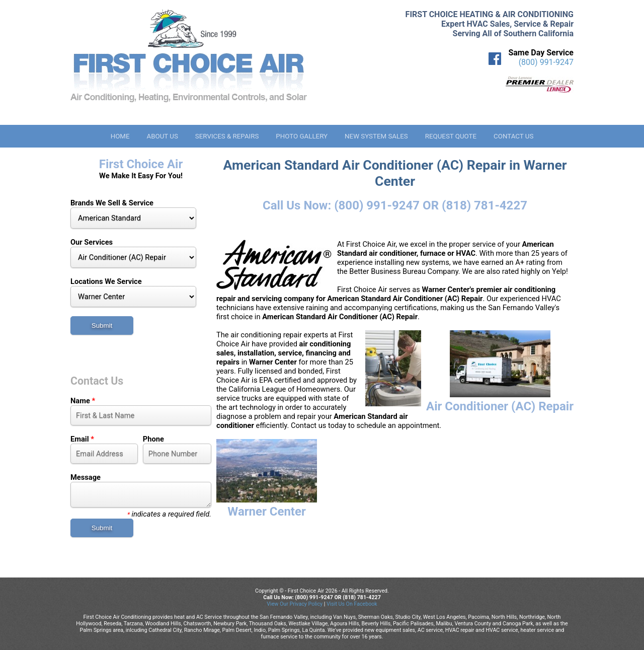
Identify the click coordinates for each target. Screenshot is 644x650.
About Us (162, 136)
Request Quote (451, 136)
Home (120, 136)
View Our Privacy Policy (295, 604)
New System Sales (376, 136)
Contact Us (513, 136)
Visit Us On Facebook (352, 604)
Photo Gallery (302, 136)
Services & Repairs (227, 136)
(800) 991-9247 (546, 62)
